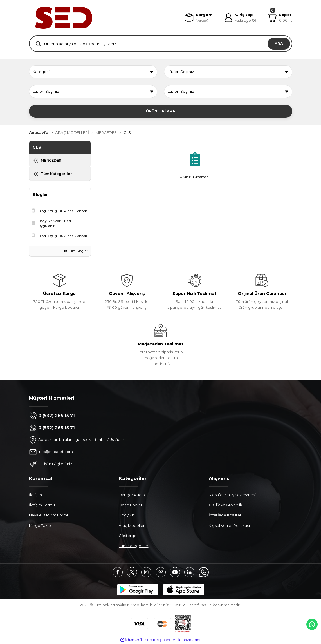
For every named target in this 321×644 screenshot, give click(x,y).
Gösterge (128, 536)
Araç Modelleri (132, 525)
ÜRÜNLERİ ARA (161, 111)
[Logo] (63, 18)
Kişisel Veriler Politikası (229, 525)
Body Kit (126, 515)
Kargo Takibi (40, 525)
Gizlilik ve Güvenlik (225, 505)
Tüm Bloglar (76, 251)
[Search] (161, 44)
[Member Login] (239, 18)
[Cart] (280, 18)
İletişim (35, 495)
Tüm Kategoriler (133, 546)
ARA (279, 43)
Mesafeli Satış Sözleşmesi (232, 495)
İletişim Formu (42, 505)
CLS (127, 132)
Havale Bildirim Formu (49, 515)
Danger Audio (132, 495)
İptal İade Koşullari (225, 515)
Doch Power (131, 505)
